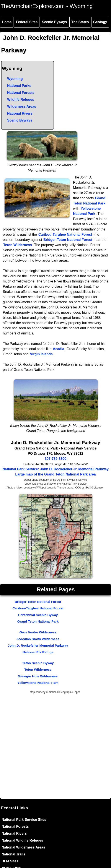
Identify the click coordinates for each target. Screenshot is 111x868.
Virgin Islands (41, 354)
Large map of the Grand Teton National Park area (55, 474)
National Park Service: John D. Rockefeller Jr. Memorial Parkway (55, 469)
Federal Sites (27, 22)
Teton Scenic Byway (38, 663)
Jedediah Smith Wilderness (38, 639)
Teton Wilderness (18, 245)
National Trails (13, 854)
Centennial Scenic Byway (38, 615)
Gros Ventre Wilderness (38, 632)
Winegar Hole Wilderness (38, 676)
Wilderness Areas (22, 106)
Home (7, 22)
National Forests (21, 93)
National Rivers (20, 113)
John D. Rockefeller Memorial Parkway (38, 645)
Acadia (59, 349)
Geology (100, 22)
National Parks (19, 86)
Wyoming (15, 79)
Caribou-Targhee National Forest (65, 234)
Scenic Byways (54, 22)
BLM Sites (10, 861)
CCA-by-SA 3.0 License (89, 488)
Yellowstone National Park (38, 683)
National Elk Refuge (38, 652)
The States (80, 22)
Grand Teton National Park (38, 621)
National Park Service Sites (24, 820)
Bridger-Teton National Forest (68, 240)
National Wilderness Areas (23, 847)
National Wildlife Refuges (22, 840)
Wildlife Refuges (21, 100)
